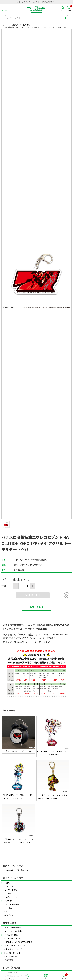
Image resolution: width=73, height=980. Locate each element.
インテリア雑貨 (11, 890)
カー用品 (8, 908)
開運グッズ (9, 915)
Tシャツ (8, 893)
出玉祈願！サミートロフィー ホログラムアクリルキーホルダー (18, 841)
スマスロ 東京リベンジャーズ (16, 946)
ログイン (62, 9)
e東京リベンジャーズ (13, 949)
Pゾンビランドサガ (12, 953)
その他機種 (9, 960)
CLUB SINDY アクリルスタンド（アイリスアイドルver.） (17, 797)
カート (70, 9)
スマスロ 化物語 (11, 935)
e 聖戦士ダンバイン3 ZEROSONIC (18, 942)
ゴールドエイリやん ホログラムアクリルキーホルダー (52, 797)
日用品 (7, 883)
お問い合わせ (36, 608)
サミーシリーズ (11, 972)
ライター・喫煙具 (12, 904)
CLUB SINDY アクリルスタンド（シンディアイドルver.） (52, 753)
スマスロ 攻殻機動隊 (13, 928)
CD (6, 912)
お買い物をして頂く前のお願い (17, 870)
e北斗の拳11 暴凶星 (13, 938)
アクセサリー (10, 901)
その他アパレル (11, 897)
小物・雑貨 (9, 886)
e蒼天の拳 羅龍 (11, 956)
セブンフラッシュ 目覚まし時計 (18, 751)
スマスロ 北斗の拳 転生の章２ (17, 931)
